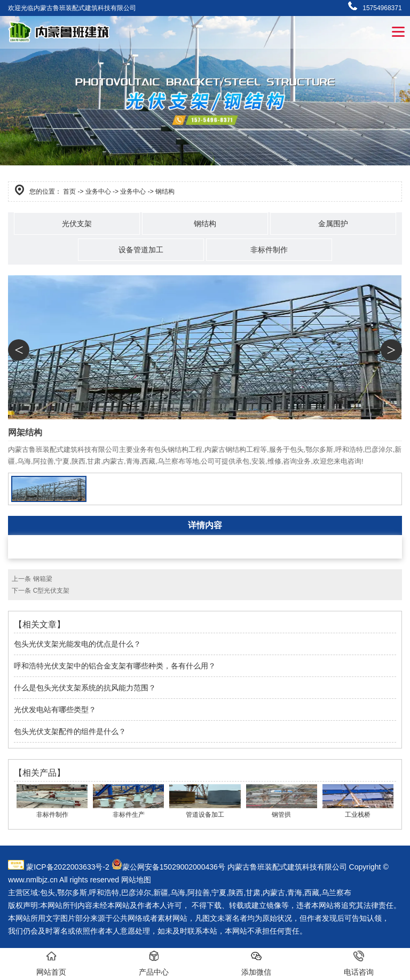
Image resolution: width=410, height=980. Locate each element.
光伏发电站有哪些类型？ (55, 710)
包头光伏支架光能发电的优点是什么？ (77, 644)
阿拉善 (199, 893)
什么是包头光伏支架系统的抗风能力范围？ (85, 688)
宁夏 (219, 893)
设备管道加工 (141, 250)
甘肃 (253, 893)
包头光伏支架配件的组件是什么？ (70, 731)
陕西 (236, 893)
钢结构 (205, 224)
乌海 (178, 893)
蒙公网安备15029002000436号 (174, 867)
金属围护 (333, 224)
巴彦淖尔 (136, 893)
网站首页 (51, 963)
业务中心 (98, 192)
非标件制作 (269, 250)
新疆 (161, 893)
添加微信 (256, 963)
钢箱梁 (43, 579)
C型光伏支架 (52, 591)
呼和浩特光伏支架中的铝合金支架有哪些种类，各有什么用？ (115, 666)
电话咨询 (359, 963)
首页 (69, 192)
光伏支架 (77, 224)
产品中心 (154, 963)
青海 (295, 893)
